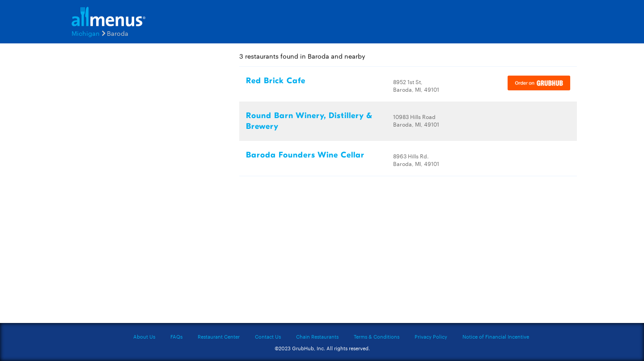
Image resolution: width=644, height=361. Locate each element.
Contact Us (268, 336)
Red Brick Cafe (276, 81)
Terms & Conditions (377, 336)
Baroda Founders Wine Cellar (305, 155)
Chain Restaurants (317, 336)
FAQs (176, 336)
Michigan (86, 33)
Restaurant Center (219, 336)
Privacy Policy (431, 336)
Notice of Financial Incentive (496, 336)
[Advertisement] (121, 187)
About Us (144, 336)
